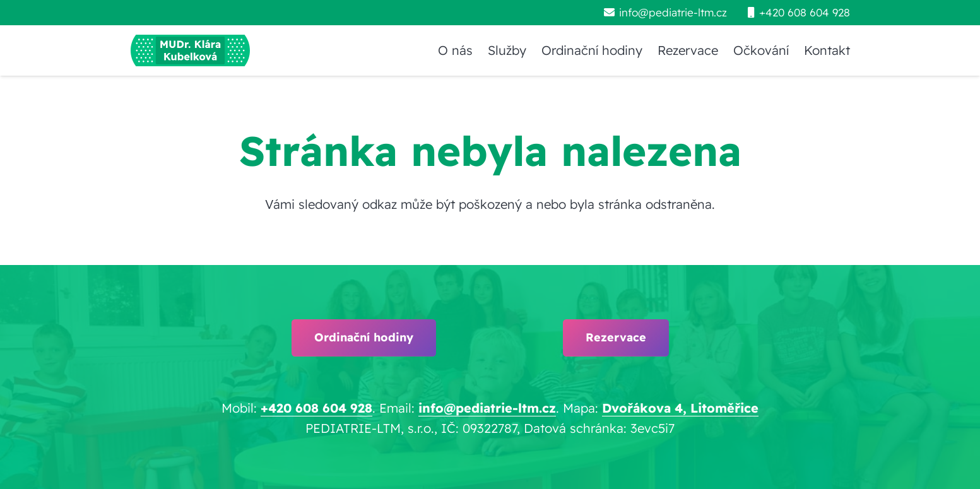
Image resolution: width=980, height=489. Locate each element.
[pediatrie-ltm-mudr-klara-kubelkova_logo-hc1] (190, 50)
